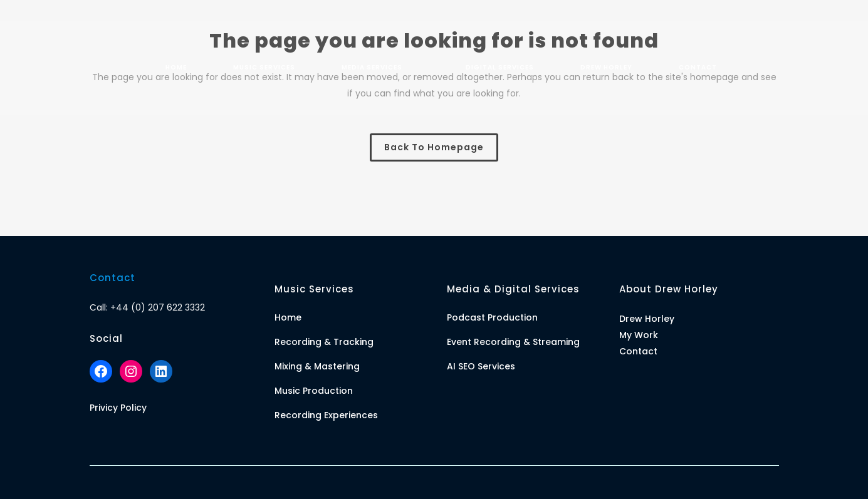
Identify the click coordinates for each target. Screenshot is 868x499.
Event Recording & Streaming (513, 342)
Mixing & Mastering (317, 366)
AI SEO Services (481, 366)
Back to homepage (434, 147)
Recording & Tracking (324, 342)
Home (288, 317)
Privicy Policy (118, 408)
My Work (639, 335)
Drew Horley (647, 319)
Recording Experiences (326, 415)
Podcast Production (492, 317)
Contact (638, 351)
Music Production (314, 391)
